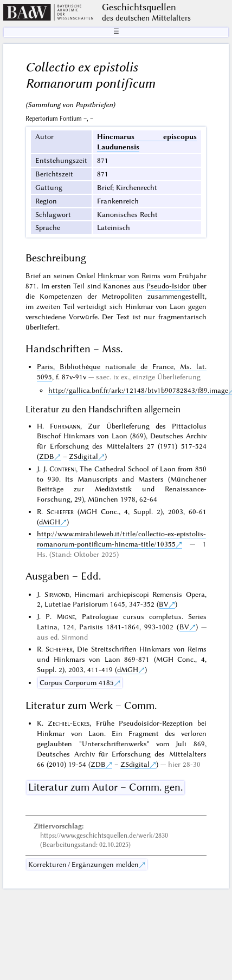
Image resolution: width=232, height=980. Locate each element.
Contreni (63, 469)
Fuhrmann (65, 426)
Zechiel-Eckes (69, 723)
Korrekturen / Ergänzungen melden (83, 864)
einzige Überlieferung (167, 377)
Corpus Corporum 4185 (77, 682)
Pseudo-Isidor (168, 286)
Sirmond (57, 594)
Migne (66, 616)
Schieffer (60, 511)
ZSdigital (83, 456)
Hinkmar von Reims (129, 275)
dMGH (50, 522)
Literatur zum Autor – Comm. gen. (105, 787)
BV (164, 604)
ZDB (47, 456)
